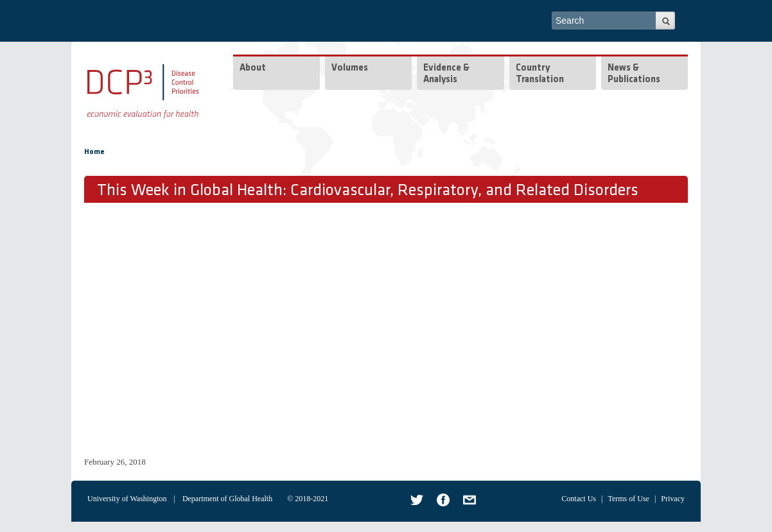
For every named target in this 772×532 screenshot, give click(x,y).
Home (94, 152)
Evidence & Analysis (446, 74)
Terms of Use (628, 499)
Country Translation (540, 74)
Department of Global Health (227, 499)
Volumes (350, 68)
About (253, 68)
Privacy (673, 499)
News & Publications (634, 74)
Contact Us (579, 499)
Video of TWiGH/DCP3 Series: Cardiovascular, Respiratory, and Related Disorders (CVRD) (290, 328)
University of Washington (127, 499)
